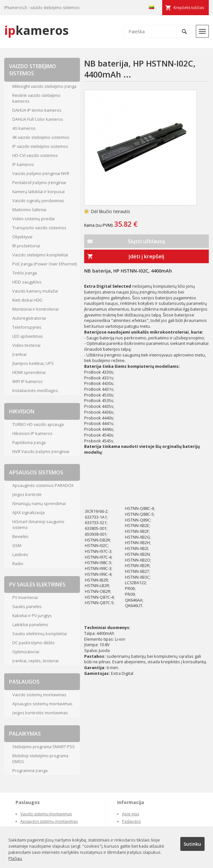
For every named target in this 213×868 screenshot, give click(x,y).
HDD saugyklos (27, 282)
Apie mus (131, 814)
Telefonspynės (27, 327)
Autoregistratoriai (29, 318)
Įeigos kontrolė (27, 494)
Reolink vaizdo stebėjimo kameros (36, 98)
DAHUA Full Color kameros (38, 119)
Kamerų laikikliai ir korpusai (39, 191)
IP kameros (23, 164)
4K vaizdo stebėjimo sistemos (41, 137)
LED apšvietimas (28, 336)
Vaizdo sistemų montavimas (39, 695)
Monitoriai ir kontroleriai (35, 309)
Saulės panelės (27, 606)
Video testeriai (26, 345)
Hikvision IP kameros (32, 433)
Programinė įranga (30, 770)
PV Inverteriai (25, 597)
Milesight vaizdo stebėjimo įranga (44, 86)
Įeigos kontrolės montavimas (40, 713)
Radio (18, 563)
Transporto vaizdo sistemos (39, 228)
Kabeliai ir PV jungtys (32, 615)
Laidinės (20, 554)
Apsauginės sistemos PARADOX (43, 485)
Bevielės (20, 536)
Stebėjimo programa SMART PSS (44, 747)
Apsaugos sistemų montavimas (42, 704)
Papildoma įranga (29, 442)
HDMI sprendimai (29, 372)
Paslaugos (131, 821)
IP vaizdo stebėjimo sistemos (40, 146)
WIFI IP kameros (28, 381)
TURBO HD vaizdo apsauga (38, 424)
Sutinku (192, 844)
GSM (17, 545)
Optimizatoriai (26, 652)
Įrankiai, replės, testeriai (35, 661)
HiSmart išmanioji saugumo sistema (38, 524)
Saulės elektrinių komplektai (40, 634)
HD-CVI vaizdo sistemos (35, 155)
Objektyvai (22, 237)
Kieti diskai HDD (27, 300)
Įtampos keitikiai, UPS (33, 363)
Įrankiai (19, 354)
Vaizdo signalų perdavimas (38, 201)
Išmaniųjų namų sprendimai (39, 503)
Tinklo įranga (25, 273)
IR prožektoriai (26, 246)
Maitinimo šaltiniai (29, 210)
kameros (36, 30)
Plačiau (15, 858)
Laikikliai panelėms (30, 625)
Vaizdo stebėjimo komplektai (40, 255)
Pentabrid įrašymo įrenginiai (39, 182)
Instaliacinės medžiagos (35, 390)
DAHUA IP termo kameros (37, 110)
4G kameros (24, 128)
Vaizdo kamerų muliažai (35, 291)
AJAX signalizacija (28, 512)
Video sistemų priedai (34, 219)
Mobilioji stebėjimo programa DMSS (40, 759)
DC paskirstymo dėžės (34, 643)
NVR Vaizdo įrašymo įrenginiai (41, 451)
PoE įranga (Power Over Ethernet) (45, 264)
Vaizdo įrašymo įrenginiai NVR (41, 173)
